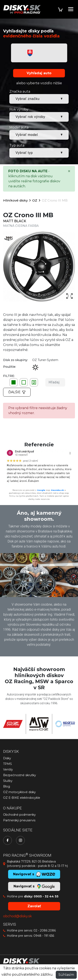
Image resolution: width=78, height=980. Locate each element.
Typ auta (17, 145)
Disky (7, 758)
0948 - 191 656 (44, 936)
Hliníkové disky (15, 200)
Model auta (19, 127)
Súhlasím (66, 975)
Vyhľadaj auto (39, 73)
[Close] (69, 171)
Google (41, 490)
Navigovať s (34, 887)
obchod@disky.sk (17, 916)
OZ (35, 200)
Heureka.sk (57, 490)
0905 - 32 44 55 (46, 896)
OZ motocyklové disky (19, 792)
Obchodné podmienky (19, 815)
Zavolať (34, 906)
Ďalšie (17, 392)
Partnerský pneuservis (19, 820)
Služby (8, 781)
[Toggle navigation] (71, 9)
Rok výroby (19, 109)
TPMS (7, 764)
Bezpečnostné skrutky (20, 775)
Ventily (8, 769)
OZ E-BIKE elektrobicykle (22, 798)
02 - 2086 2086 (45, 930)
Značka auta (20, 91)
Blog (7, 786)
